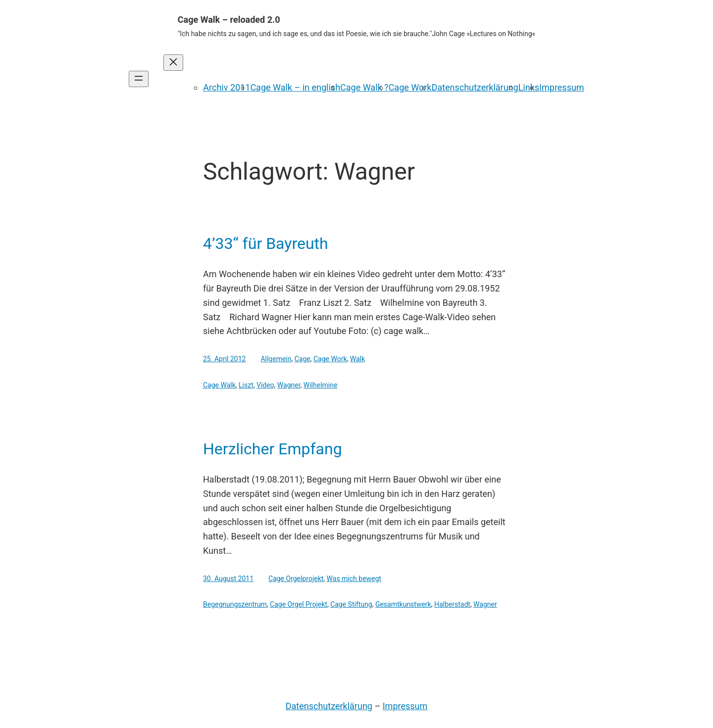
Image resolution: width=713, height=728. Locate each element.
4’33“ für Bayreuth (266, 243)
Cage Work (410, 87)
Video (265, 385)
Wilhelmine (321, 385)
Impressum (562, 87)
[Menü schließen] (173, 63)
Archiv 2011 (227, 87)
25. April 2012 (224, 359)
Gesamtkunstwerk (403, 604)
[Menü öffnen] (139, 79)
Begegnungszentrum (235, 604)
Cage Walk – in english (295, 87)
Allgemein (276, 359)
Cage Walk (219, 385)
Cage (303, 359)
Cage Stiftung (351, 604)
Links (529, 87)
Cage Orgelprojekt (296, 579)
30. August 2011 (228, 579)
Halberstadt (452, 604)
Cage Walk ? (364, 87)
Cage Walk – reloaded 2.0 (229, 20)
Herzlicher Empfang (273, 449)
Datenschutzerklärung (475, 87)
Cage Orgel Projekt (299, 604)
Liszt (246, 385)
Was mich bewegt (354, 579)
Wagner (289, 385)
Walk (357, 359)
